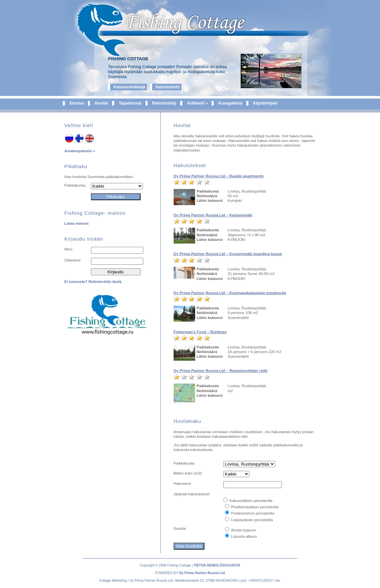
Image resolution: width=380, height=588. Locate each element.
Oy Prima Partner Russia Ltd (202, 573)
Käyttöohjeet (265, 103)
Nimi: (69, 249)
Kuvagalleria (230, 103)
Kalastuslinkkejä (129, 87)
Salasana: (73, 260)
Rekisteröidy (164, 103)
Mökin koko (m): (188, 473)
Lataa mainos (77, 223)
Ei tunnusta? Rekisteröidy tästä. (93, 282)
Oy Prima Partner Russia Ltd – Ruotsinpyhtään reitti (221, 371)
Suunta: (180, 528)
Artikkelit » (197, 103)
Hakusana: (183, 483)
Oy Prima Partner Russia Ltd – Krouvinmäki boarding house (228, 254)
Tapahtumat (130, 103)
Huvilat (101, 103)
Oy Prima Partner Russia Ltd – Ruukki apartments (219, 176)
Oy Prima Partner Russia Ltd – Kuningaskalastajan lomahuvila (230, 293)
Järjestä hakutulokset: (192, 494)
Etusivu (77, 103)
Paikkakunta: (75, 185)
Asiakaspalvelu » (80, 151)
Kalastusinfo (168, 87)
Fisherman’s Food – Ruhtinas (200, 332)
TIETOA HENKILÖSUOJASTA (217, 565)
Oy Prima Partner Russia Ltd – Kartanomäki (213, 215)
